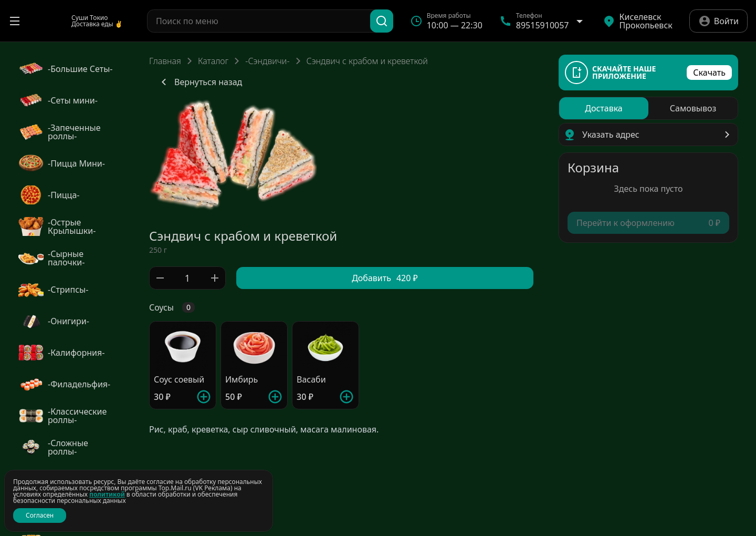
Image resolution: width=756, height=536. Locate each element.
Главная (165, 61)
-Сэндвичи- (267, 61)
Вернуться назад (200, 82)
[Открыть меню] (15, 21)
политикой (107, 494)
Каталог (213, 61)
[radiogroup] (648, 108)
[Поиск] (382, 21)
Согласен (40, 515)
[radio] (604, 108)
